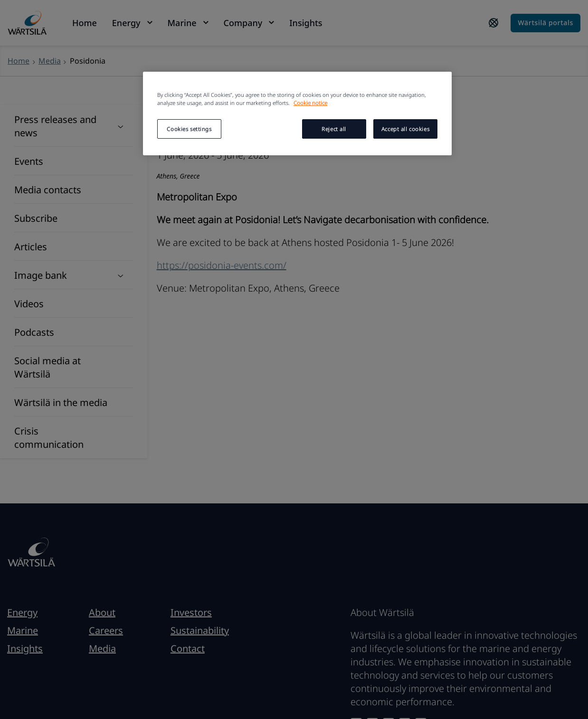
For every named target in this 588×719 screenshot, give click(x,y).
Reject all (334, 129)
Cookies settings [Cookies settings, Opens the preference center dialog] (189, 129)
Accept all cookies (405, 129)
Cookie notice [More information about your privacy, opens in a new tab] (310, 103)
